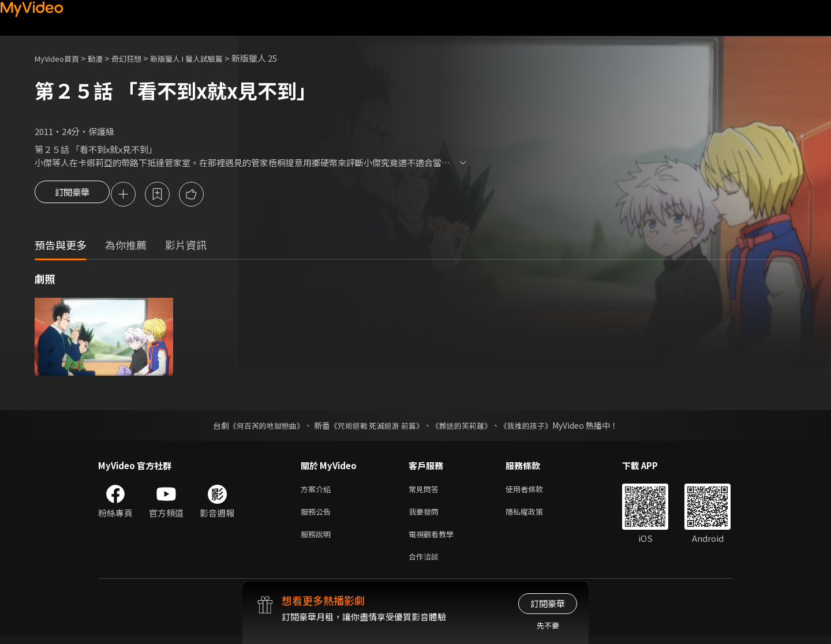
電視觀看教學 (435, 540)
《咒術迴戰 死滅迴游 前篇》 (376, 427)
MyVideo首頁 (61, 58)
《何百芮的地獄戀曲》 (259, 427)
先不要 (548, 625)
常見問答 (426, 491)
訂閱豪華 (72, 195)
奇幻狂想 (139, 58)
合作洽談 (426, 564)
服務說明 (318, 540)
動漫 (104, 58)
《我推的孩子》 (535, 427)
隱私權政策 (534, 516)
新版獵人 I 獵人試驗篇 (207, 58)
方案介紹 (318, 491)
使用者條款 (534, 491)
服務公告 (318, 516)
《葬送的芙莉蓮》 (466, 427)
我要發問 (426, 516)
